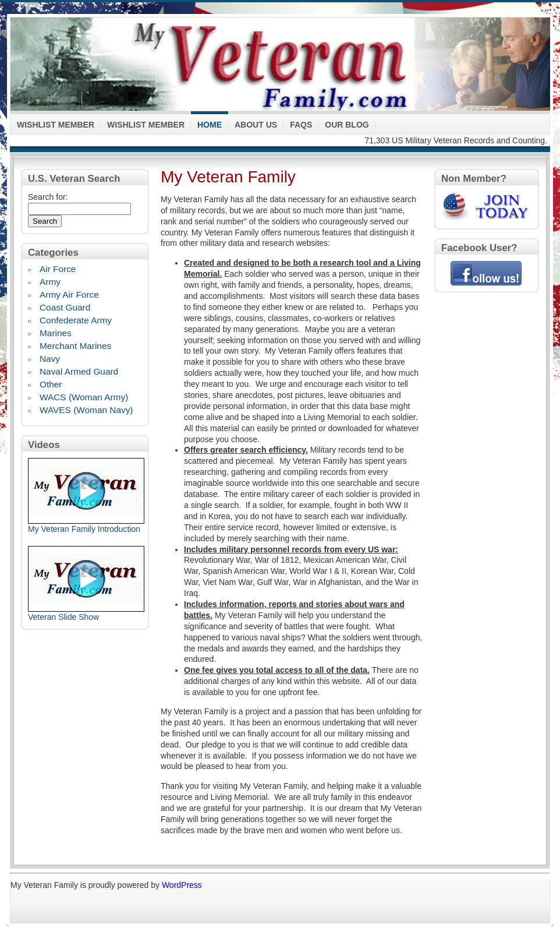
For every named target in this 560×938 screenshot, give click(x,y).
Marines (56, 334)
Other (51, 385)
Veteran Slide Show (63, 617)
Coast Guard (65, 308)
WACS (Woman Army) (84, 398)
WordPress (182, 885)
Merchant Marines (75, 347)
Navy (50, 359)
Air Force (58, 270)
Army (50, 283)
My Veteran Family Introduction (84, 529)
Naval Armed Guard (79, 372)
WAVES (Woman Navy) (86, 411)
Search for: (48, 197)
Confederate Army (76, 321)
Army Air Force (69, 295)
